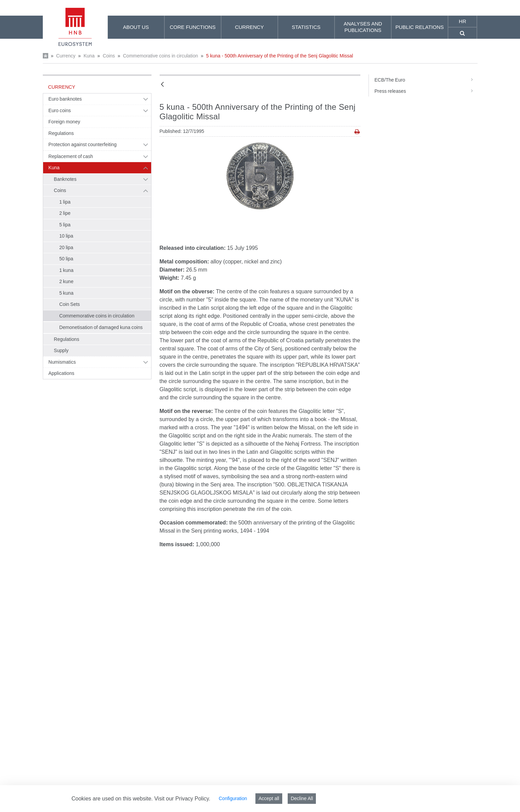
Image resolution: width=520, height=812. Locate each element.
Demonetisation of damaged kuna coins (101, 327)
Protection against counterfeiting (83, 144)
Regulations (61, 133)
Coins (109, 56)
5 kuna (67, 293)
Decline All (302, 798)
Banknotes (65, 179)
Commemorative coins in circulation (160, 56)
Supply (61, 350)
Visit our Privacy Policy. (182, 799)
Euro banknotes (65, 99)
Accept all (269, 798)
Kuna (89, 56)
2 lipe (65, 213)
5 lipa (65, 225)
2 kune (67, 281)
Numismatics (62, 362)
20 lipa (66, 247)
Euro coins (60, 110)
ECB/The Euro (426, 80)
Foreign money (65, 122)
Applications (61, 373)
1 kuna (67, 270)
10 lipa (66, 236)
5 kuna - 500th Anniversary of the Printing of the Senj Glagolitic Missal (280, 56)
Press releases (426, 91)
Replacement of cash (71, 156)
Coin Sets (70, 304)
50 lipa (66, 259)
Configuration (233, 798)
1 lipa (65, 202)
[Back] (162, 85)
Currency (66, 56)
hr (463, 21)
